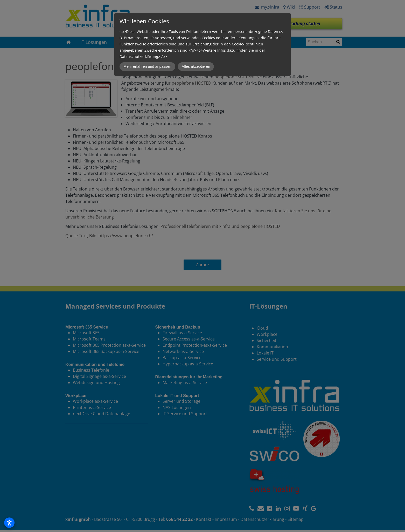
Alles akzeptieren (196, 66)
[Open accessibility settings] (9, 523)
